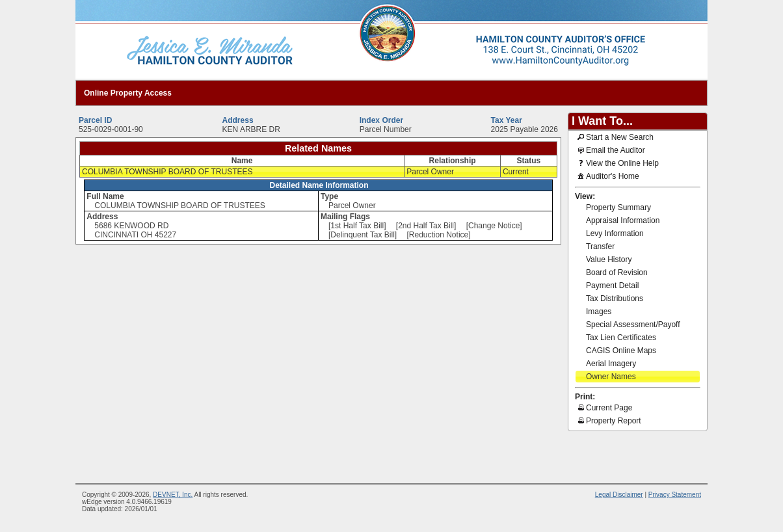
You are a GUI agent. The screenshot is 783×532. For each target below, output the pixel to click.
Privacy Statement (675, 495)
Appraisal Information (623, 220)
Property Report (608, 420)
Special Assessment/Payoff (633, 325)
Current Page (604, 407)
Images (599, 312)
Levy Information (615, 233)
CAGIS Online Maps (621, 351)
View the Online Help (617, 163)
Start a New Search (615, 137)
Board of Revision (617, 273)
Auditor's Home (607, 176)
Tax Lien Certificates (621, 338)
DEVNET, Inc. (173, 495)
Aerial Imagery (611, 364)
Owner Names (611, 377)
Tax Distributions (615, 299)
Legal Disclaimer (619, 495)
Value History (609, 259)
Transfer (600, 246)
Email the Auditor (610, 150)
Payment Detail (612, 286)
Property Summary (618, 207)
